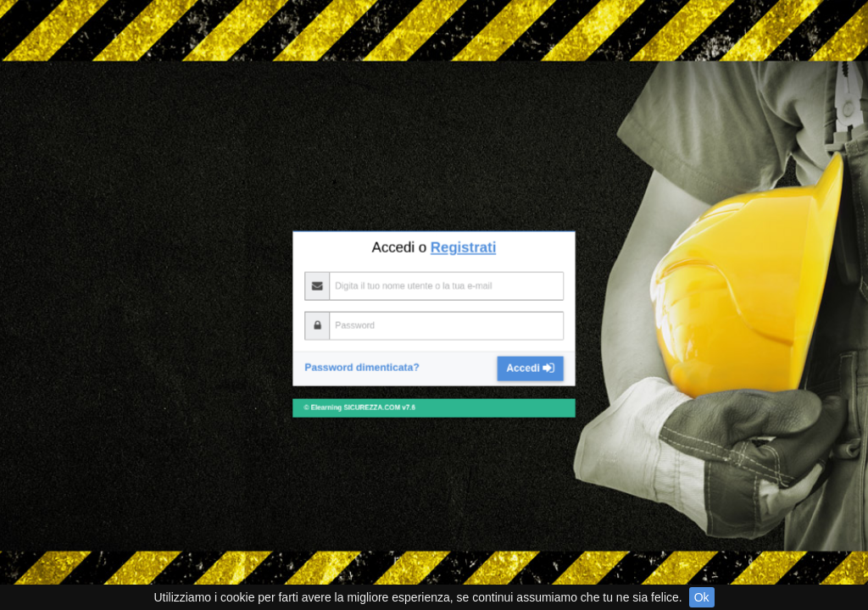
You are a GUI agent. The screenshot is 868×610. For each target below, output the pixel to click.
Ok (702, 597)
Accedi (488, 234)
